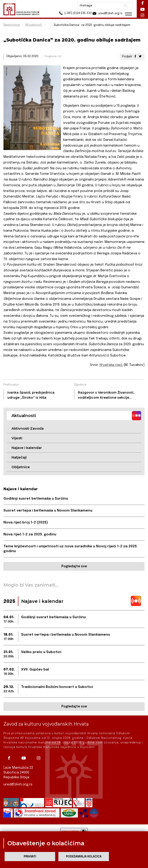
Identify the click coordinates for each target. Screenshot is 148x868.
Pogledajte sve (74, 566)
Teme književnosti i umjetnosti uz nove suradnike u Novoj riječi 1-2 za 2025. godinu (71, 549)
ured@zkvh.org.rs (18, 785)
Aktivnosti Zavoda (28, 428)
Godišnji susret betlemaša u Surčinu (36, 499)
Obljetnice (21, 467)
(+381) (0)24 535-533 (72, 14)
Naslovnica (12, 25)
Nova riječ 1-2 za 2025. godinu (30, 534)
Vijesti (17, 438)
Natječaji (19, 457)
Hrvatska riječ (111, 365)
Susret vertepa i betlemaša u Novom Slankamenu (48, 511)
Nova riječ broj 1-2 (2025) (26, 523)
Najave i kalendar (27, 448)
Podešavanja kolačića (84, 857)
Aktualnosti (34, 25)
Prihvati (30, 857)
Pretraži (125, 6)
